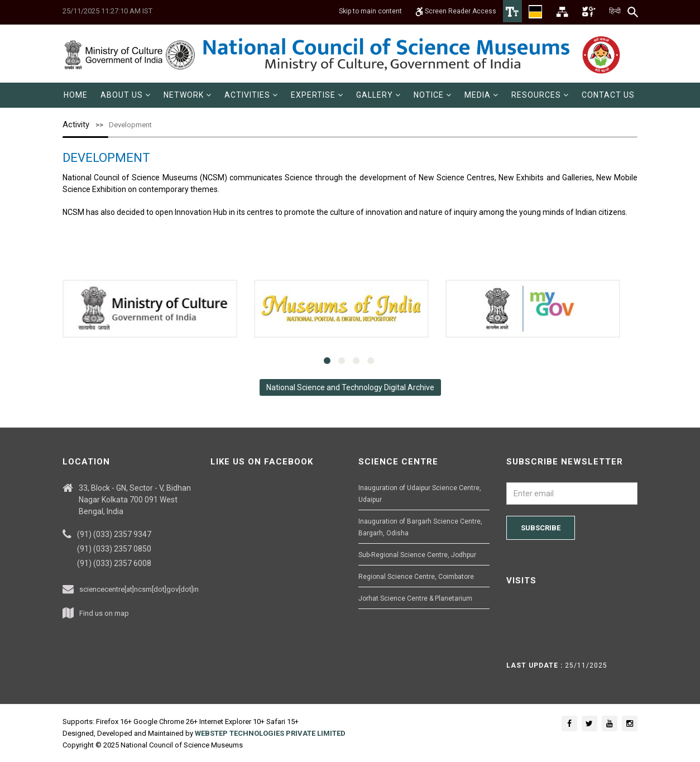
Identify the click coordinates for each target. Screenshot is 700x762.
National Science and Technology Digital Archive (350, 387)
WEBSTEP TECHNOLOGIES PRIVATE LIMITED (270, 733)
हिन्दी (615, 11)
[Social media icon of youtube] (610, 723)
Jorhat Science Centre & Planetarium (415, 598)
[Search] (633, 12)
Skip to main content (370, 11)
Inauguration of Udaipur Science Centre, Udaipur (420, 494)
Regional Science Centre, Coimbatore (416, 577)
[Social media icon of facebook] (569, 723)
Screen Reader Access (456, 11)
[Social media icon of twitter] (589, 723)
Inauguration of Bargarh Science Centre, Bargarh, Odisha (420, 527)
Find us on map (104, 613)
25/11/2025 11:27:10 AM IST (107, 11)
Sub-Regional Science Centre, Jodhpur (417, 555)
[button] (126, 95)
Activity (76, 124)
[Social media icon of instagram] (630, 723)
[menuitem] (76, 95)
